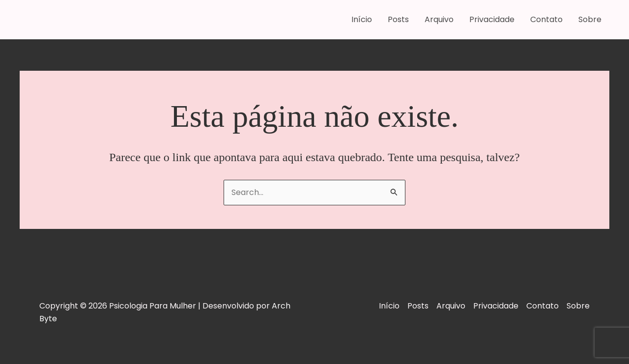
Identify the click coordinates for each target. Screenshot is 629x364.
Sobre (590, 19)
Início (362, 19)
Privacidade (492, 19)
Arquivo (439, 19)
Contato (546, 19)
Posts (398, 19)
